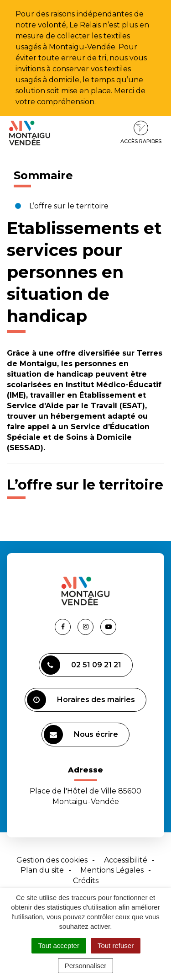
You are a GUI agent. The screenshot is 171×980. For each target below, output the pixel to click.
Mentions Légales (112, 870)
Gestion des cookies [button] (52, 860)
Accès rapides (141, 133)
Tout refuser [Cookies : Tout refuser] (116, 945)
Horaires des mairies (81, 700)
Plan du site (42, 870)
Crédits (86, 881)
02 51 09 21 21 (81, 665)
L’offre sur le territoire (69, 206)
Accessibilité (126, 860)
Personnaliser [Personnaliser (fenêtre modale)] (86, 966)
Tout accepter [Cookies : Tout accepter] (59, 945)
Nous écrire (81, 735)
